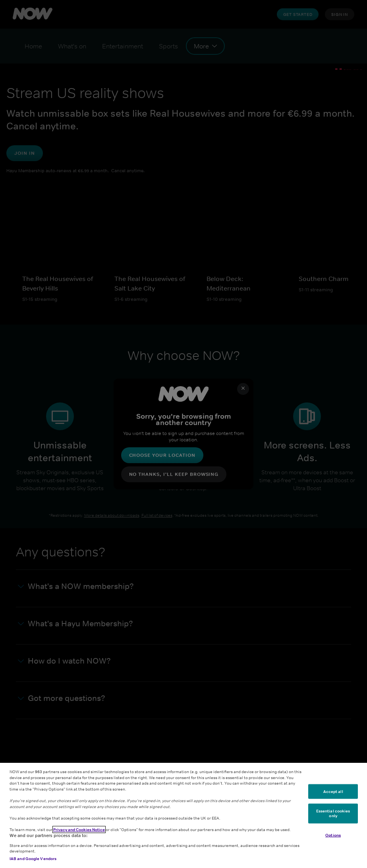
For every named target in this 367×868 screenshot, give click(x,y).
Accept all (333, 791)
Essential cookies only (333, 813)
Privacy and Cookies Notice (79, 830)
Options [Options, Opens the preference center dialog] (333, 835)
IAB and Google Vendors (33, 858)
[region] (183, 815)
